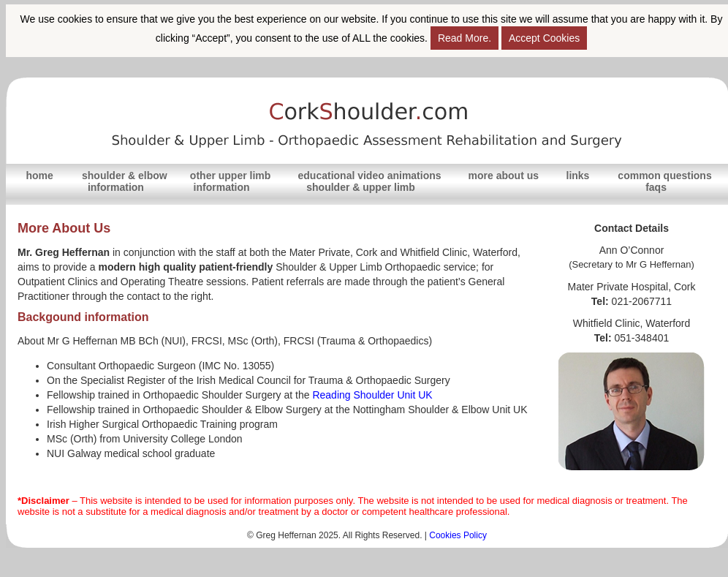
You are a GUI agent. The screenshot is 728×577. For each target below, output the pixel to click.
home (39, 176)
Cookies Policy (458, 535)
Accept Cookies (544, 38)
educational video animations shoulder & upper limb (370, 181)
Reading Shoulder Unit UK (372, 395)
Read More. (465, 38)
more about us (504, 176)
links (578, 176)
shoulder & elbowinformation (125, 181)
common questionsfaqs (664, 181)
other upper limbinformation (230, 181)
